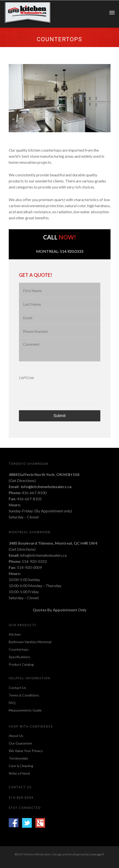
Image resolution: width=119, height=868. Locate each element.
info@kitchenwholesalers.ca (46, 487)
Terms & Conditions (24, 695)
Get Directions (22, 480)
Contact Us (17, 688)
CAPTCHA (26, 378)
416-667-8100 (34, 493)
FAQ (12, 703)
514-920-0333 (34, 561)
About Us (16, 736)
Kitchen (15, 635)
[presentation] (56, 393)
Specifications (19, 657)
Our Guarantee (20, 743)
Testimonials (18, 758)
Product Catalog (21, 664)
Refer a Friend (19, 773)
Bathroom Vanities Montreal (30, 642)
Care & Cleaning (21, 766)
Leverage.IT (97, 854)
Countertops (19, 649)
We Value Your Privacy (26, 751)
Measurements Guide (25, 710)
